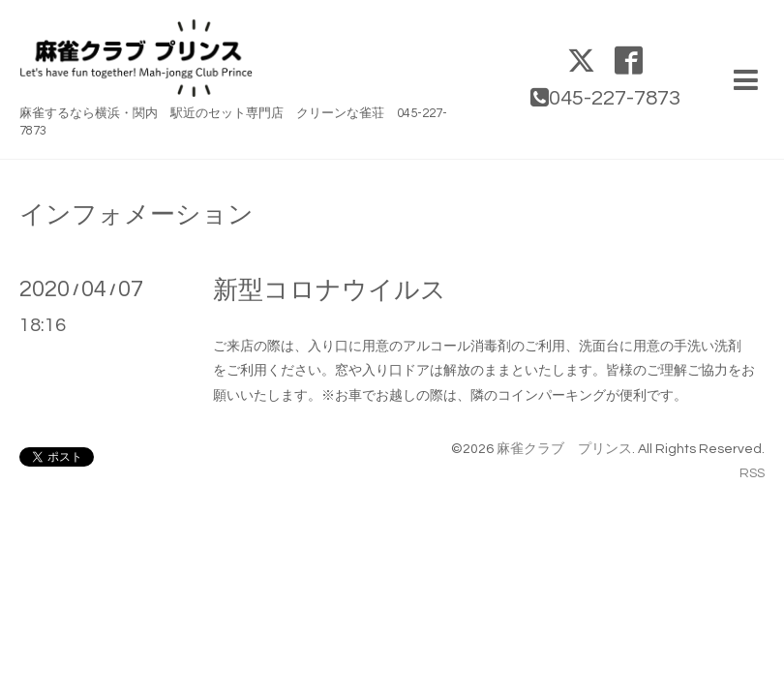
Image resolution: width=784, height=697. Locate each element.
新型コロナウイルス (330, 290)
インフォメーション (136, 215)
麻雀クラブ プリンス (564, 449)
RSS (752, 473)
